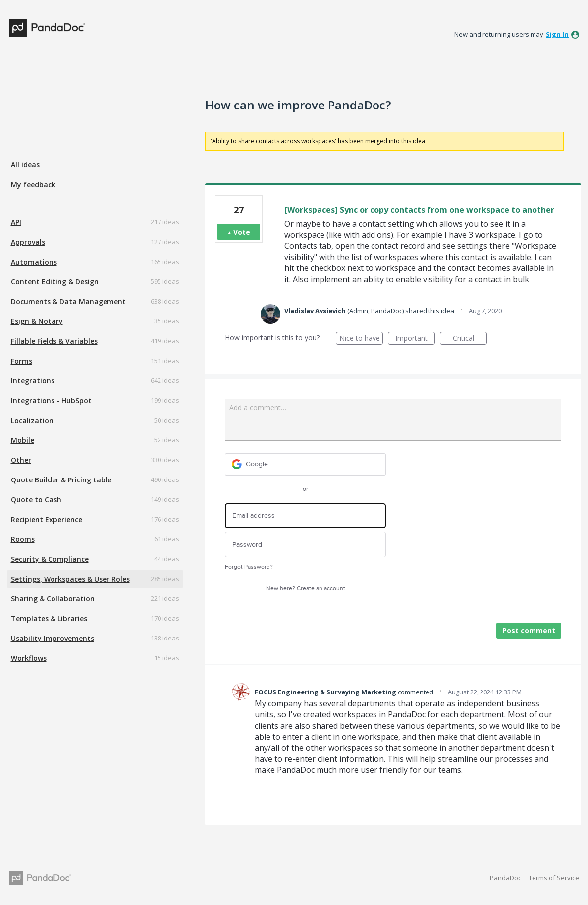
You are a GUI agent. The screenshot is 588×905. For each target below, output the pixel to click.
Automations (34, 262)
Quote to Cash (36, 500)
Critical (470, 339)
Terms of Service (554, 878)
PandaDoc (506, 878)
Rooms (23, 539)
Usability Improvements (53, 638)
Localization (32, 420)
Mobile (23, 440)
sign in (557, 34)
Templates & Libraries (49, 618)
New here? (306, 589)
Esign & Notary (37, 321)
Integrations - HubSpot (51, 400)
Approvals (28, 242)
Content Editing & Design (55, 282)
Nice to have (361, 339)
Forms (22, 361)
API (16, 222)
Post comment (529, 630)
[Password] (305, 545)
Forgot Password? (249, 567)
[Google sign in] (305, 464)
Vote (242, 232)
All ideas (25, 165)
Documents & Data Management (68, 301)
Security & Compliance (50, 559)
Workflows (29, 658)
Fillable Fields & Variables (54, 341)
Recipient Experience (47, 519)
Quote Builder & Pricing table (61, 480)
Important (415, 339)
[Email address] (305, 516)
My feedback (33, 185)
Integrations (33, 381)
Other (21, 460)
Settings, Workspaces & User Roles (70, 579)
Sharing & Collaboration (53, 599)
